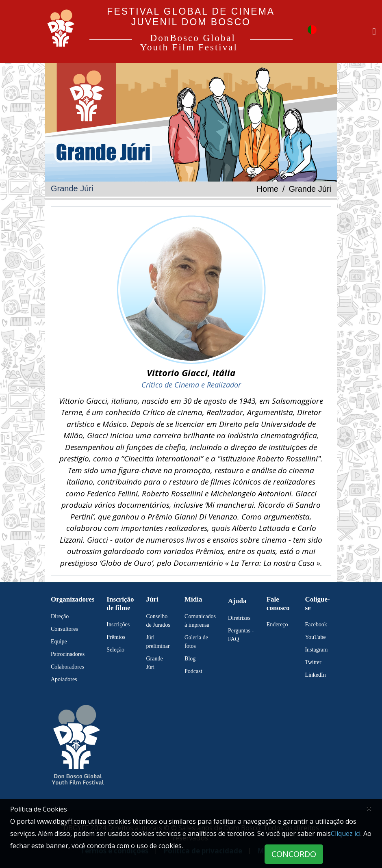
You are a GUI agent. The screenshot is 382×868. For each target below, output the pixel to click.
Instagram (316, 650)
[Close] (369, 808)
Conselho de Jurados (158, 621)
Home (268, 189)
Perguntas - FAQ (241, 635)
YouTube (315, 637)
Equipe (59, 642)
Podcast (193, 671)
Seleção (115, 650)
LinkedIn (315, 675)
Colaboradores (67, 667)
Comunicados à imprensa (200, 621)
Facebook (316, 624)
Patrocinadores (68, 654)
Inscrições (118, 624)
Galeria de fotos (196, 642)
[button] (312, 29)
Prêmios (116, 637)
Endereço (277, 624)
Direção (60, 616)
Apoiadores (64, 679)
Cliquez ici (346, 833)
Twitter (313, 662)
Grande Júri (154, 663)
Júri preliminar (158, 642)
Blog (190, 659)
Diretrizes (239, 618)
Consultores (64, 629)
